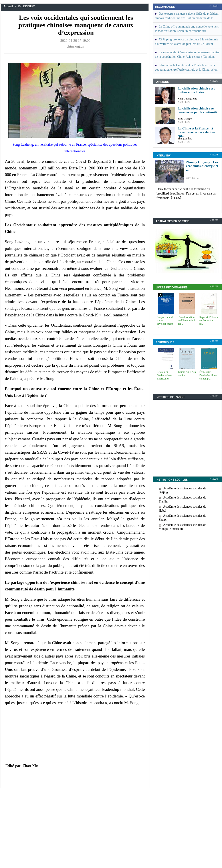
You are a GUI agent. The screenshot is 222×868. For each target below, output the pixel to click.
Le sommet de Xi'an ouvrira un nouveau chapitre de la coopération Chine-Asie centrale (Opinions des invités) (187, 57)
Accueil (8, 6)
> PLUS (214, 6)
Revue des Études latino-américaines (164, 375)
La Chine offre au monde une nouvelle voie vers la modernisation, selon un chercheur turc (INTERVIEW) (187, 31)
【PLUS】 (176, 198)
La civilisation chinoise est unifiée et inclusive (196, 90)
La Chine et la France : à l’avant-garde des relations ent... (197, 132)
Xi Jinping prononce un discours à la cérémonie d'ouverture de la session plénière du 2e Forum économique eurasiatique (186, 44)
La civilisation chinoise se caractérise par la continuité (197, 110)
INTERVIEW (26, 6)
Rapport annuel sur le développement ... (165, 322)
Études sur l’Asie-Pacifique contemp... (208, 375)
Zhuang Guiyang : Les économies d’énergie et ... (202, 166)
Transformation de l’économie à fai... (187, 320)
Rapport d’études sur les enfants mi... (208, 320)
